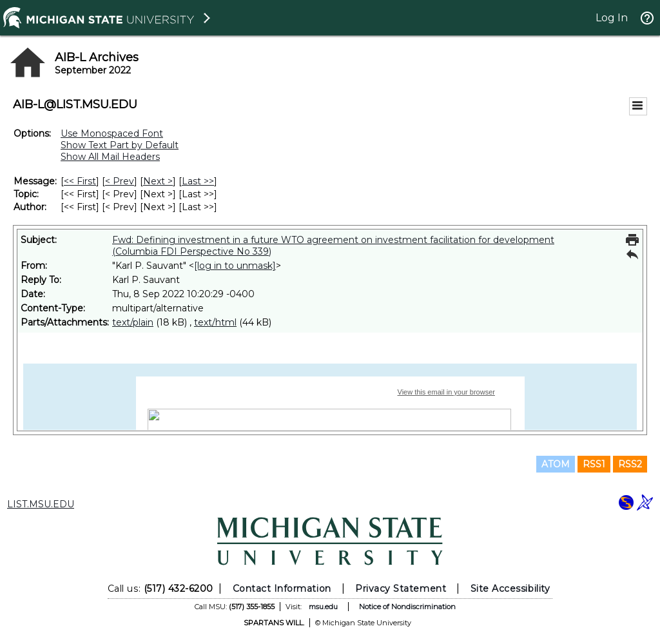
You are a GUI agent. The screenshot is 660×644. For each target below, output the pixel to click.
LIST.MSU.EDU (41, 504)
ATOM (556, 464)
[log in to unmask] (235, 266)
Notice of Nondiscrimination (407, 607)
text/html (215, 322)
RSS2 (630, 464)
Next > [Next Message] (158, 181)
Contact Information (282, 589)
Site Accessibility (510, 589)
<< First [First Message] (80, 181)
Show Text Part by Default (120, 145)
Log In (612, 18)
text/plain (133, 322)
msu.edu (323, 607)
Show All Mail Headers (110, 157)
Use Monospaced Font (112, 133)
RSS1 (594, 464)
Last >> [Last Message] (198, 181)
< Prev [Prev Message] (120, 181)
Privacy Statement (401, 589)
